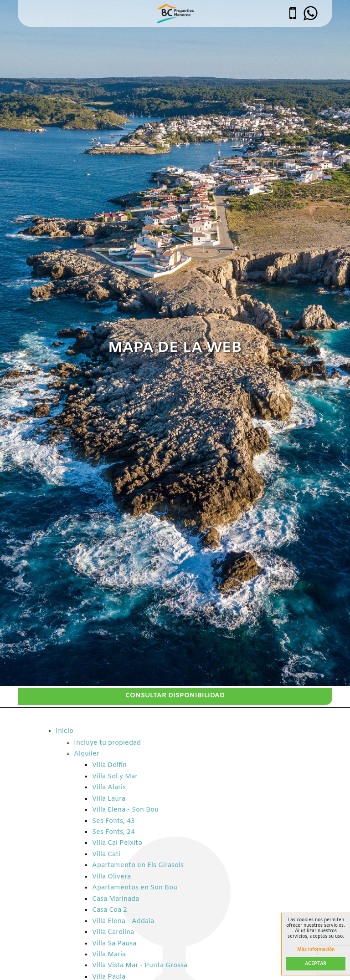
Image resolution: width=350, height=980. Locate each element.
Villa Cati (106, 855)
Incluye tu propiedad (107, 743)
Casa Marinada (116, 899)
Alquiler (87, 754)
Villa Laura (109, 799)
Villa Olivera (111, 877)
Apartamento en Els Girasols (138, 866)
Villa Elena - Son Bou (125, 810)
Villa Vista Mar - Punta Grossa (140, 966)
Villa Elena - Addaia (123, 922)
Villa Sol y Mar (115, 777)
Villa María (109, 955)
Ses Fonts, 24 (113, 832)
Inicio (64, 731)
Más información (316, 950)
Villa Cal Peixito (117, 843)
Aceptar (316, 964)
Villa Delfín (109, 765)
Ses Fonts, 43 (113, 821)
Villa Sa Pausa (114, 944)
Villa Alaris (109, 788)
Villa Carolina (113, 932)
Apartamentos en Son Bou (135, 888)
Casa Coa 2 (110, 910)
